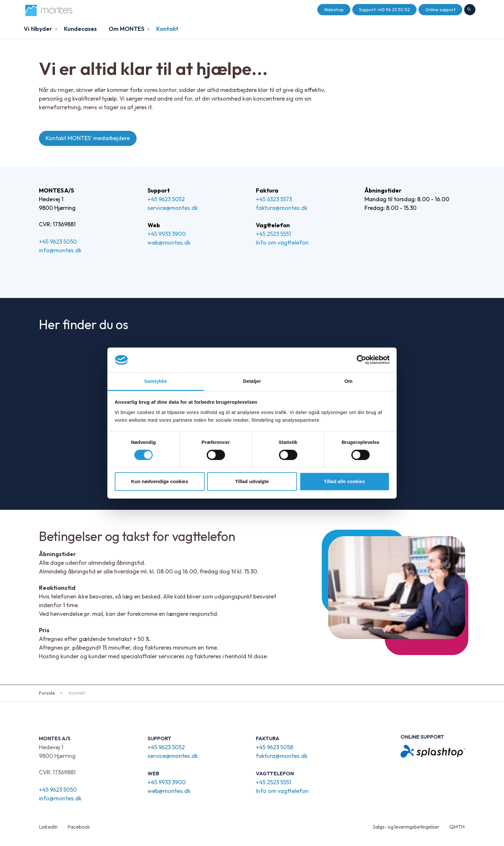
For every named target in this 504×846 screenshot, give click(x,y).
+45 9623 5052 (166, 199)
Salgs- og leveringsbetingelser (406, 827)
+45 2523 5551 (273, 234)
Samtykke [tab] (156, 381)
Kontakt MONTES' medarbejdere (88, 138)
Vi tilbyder (38, 29)
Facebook (79, 827)
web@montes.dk (169, 243)
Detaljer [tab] (252, 381)
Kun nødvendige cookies (160, 481)
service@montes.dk (173, 208)
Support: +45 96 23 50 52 (384, 10)
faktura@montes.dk (282, 208)
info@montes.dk (60, 250)
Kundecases (80, 29)
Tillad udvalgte (252, 481)
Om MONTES (126, 29)
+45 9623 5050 (58, 242)
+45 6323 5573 (274, 199)
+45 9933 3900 (167, 234)
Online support (440, 10)
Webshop (334, 10)
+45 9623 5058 (274, 747)
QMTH (457, 827)
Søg (470, 10)
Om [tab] (348, 381)
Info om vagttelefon (282, 243)
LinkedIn (48, 827)
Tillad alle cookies (344, 481)
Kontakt (167, 29)
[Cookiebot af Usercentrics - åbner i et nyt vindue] (361, 360)
